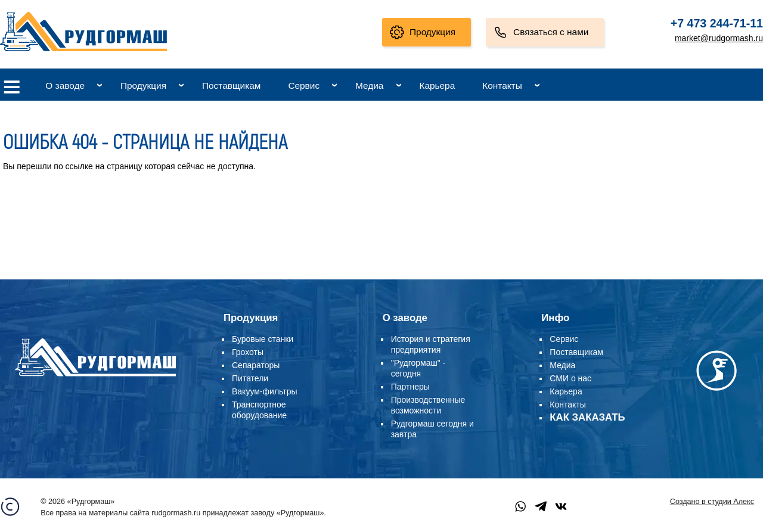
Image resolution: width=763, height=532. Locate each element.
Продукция (432, 32)
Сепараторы (256, 365)
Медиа (369, 85)
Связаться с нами (551, 32)
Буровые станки (263, 339)
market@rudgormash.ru (719, 38)
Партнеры (410, 387)
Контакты (502, 85)
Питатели (250, 378)
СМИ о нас (570, 378)
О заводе (65, 85)
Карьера (437, 85)
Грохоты (248, 352)
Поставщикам (231, 85)
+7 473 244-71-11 (717, 23)
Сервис (304, 85)
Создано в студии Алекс (712, 502)
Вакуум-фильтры (265, 391)
